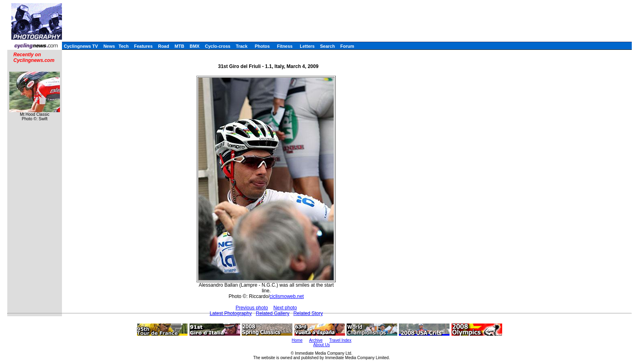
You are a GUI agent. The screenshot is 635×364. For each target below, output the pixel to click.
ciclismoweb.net (287, 296)
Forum (347, 46)
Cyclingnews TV (81, 46)
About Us (321, 345)
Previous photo (252, 308)
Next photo (285, 308)
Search (327, 46)
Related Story (308, 313)
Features (143, 46)
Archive (316, 340)
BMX (194, 46)
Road (164, 46)
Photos (262, 46)
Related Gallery (273, 313)
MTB (179, 46)
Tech (124, 46)
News (109, 46)
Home (297, 340)
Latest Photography (231, 313)
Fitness (285, 46)
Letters (307, 46)
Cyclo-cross (218, 46)
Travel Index (340, 340)
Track (242, 46)
